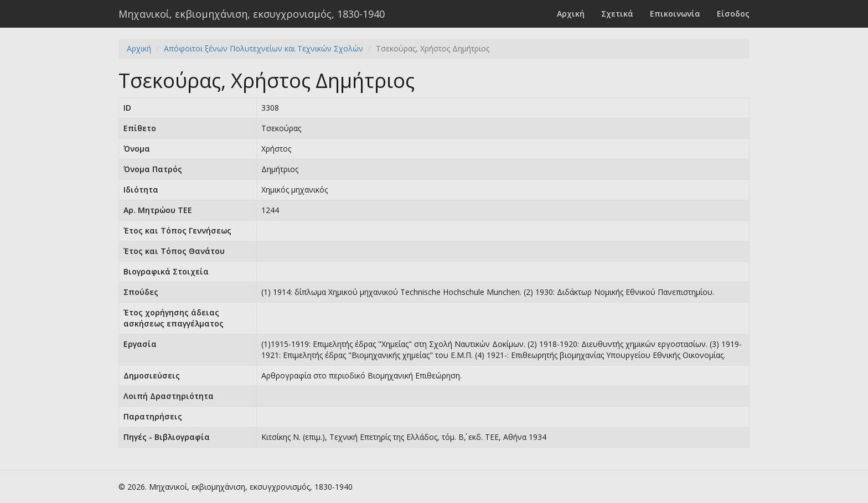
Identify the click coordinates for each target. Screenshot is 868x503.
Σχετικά (617, 14)
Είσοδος (733, 14)
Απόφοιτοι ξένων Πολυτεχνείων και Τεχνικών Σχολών (263, 48)
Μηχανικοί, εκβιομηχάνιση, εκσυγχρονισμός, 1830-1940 (252, 14)
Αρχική (571, 14)
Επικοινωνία (675, 14)
